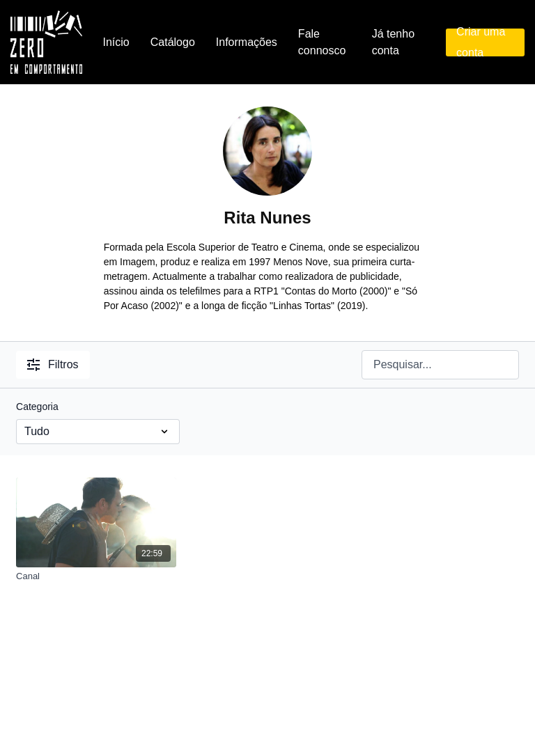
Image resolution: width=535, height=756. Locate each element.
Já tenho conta (393, 42)
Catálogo (173, 42)
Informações (247, 42)
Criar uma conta (481, 42)
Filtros (53, 365)
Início (116, 42)
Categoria (37, 407)
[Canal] (96, 576)
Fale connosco (322, 42)
